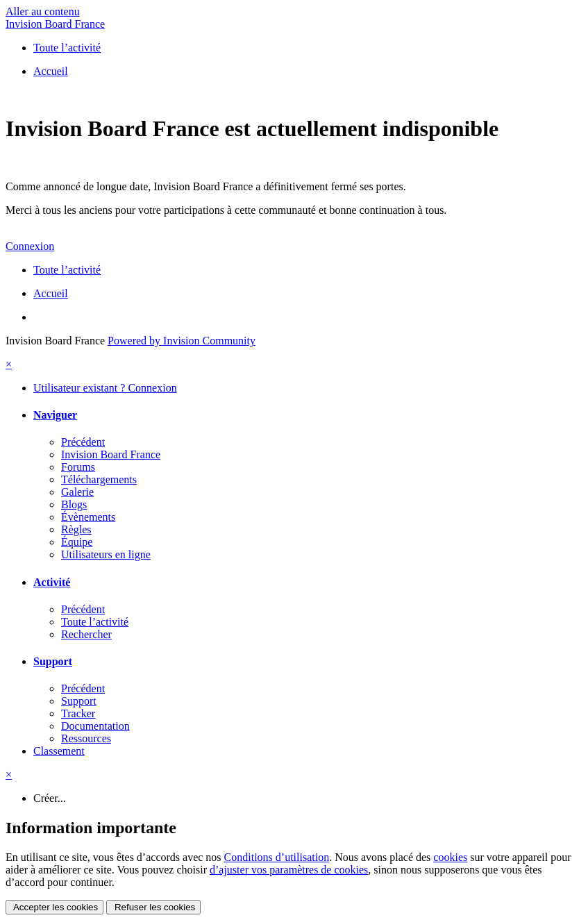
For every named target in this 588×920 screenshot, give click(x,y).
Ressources (86, 738)
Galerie (77, 492)
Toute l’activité (95, 622)
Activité (52, 582)
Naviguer (55, 415)
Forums (78, 467)
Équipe (77, 542)
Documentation (95, 726)
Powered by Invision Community (182, 341)
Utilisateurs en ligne (106, 554)
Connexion (30, 246)
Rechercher (86, 634)
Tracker (78, 713)
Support (53, 661)
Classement (59, 751)
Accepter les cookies (54, 907)
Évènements (88, 517)
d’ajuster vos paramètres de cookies (289, 870)
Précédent (83, 442)
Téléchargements (99, 479)
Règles (76, 529)
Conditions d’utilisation (277, 857)
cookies (450, 857)
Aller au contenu (43, 11)
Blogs (74, 504)
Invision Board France (55, 24)
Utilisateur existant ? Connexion (105, 388)
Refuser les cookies (153, 907)
